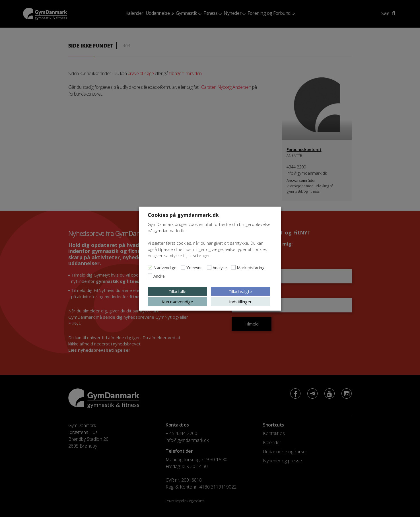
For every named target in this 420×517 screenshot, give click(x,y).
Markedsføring (251, 267)
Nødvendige (165, 267)
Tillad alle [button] (177, 291)
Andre (159, 276)
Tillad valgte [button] (240, 291)
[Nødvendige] (150, 267)
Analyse (220, 267)
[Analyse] (209, 267)
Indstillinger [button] (240, 301)
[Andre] (150, 276)
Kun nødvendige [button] (177, 301)
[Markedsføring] (233, 267)
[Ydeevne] (183, 267)
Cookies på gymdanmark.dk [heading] (183, 215)
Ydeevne (194, 267)
